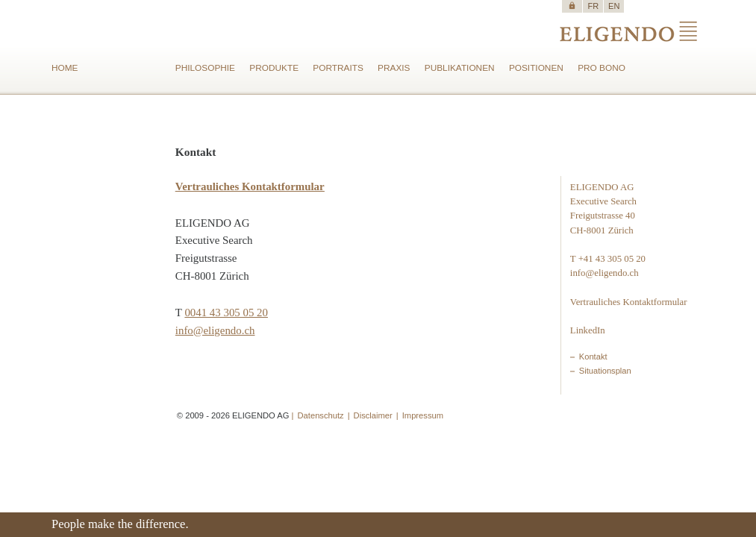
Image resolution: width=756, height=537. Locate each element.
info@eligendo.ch (215, 330)
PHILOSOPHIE (205, 68)
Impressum (423, 415)
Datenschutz (321, 415)
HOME (65, 68)
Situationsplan (605, 371)
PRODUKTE (274, 68)
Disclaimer (373, 415)
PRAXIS (394, 68)
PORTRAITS (338, 68)
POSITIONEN (536, 68)
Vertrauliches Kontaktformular (629, 302)
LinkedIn (588, 330)
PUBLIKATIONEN (460, 68)
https (572, 6)
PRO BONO (602, 68)
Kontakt (593, 357)
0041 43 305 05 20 (226, 313)
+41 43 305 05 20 (612, 259)
